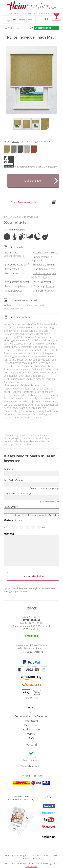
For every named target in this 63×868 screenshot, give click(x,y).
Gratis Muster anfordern (33, 202)
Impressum (31, 721)
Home (32, 707)
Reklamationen (32, 729)
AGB (32, 712)
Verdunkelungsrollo (14, 256)
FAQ (31, 738)
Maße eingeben (33, 181)
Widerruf (32, 734)
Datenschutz (32, 725)
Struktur (50, 286)
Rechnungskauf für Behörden (32, 716)
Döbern (16, 141)
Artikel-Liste (14, 28)
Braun (51, 291)
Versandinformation (31, 766)
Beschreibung (44, 28)
